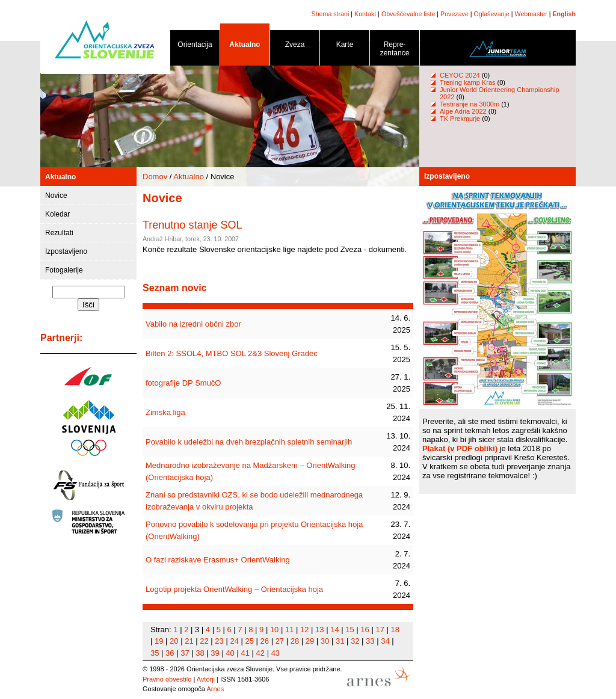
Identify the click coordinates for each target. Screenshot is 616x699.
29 (310, 641)
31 (340, 641)
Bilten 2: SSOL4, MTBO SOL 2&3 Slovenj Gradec (232, 353)
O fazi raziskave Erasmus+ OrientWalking (218, 560)
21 (189, 641)
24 (234, 641)
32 (355, 641)
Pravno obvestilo (167, 679)
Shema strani (331, 14)
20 (174, 641)
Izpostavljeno (66, 251)
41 (245, 653)
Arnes (215, 689)
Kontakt (365, 14)
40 (230, 653)
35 (155, 653)
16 (365, 630)
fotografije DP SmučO (183, 383)
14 (334, 630)
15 (350, 630)
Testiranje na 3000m (470, 104)
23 (219, 641)
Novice (56, 196)
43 (276, 653)
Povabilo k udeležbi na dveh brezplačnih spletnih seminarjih (249, 442)
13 (319, 630)
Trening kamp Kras (468, 82)
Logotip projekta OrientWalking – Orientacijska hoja (234, 589)
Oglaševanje (492, 14)
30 (325, 641)
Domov (155, 177)
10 (274, 630)
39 (215, 653)
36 (170, 653)
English (564, 14)
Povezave (454, 14)
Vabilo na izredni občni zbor (193, 324)
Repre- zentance (395, 51)
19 (159, 641)
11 (289, 630)
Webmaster (531, 14)
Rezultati (59, 233)
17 (380, 630)
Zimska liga (165, 412)
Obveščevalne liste (408, 14)
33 (370, 641)
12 (304, 630)
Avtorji (206, 679)
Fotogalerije (64, 270)
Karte (345, 47)
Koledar (57, 214)
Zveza (295, 47)
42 (260, 653)
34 (385, 641)
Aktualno (245, 47)
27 (280, 641)
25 (249, 641)
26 (265, 641)
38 (200, 653)
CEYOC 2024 (460, 75)
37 (185, 653)
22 (204, 641)
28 (295, 641)
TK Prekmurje (460, 119)
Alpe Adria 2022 (463, 111)
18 (395, 630)
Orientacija (195, 47)
